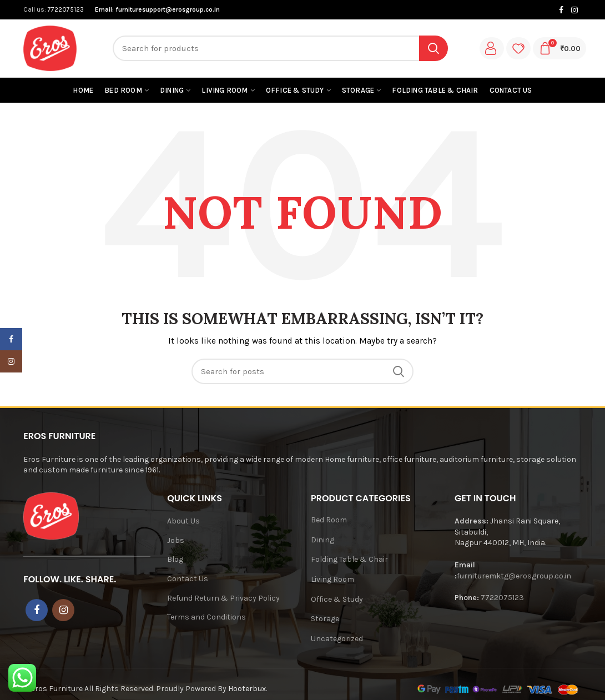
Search (433, 48)
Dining (322, 540)
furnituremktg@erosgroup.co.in (514, 576)
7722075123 (65, 9)
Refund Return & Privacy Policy (223, 598)
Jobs (176, 540)
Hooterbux (247, 689)
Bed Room (329, 520)
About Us (183, 521)
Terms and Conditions (206, 617)
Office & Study (337, 599)
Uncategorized (337, 639)
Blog (175, 559)
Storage (325, 619)
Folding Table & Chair (349, 559)
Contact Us (188, 579)
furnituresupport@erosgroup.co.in (168, 9)
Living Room (332, 579)
